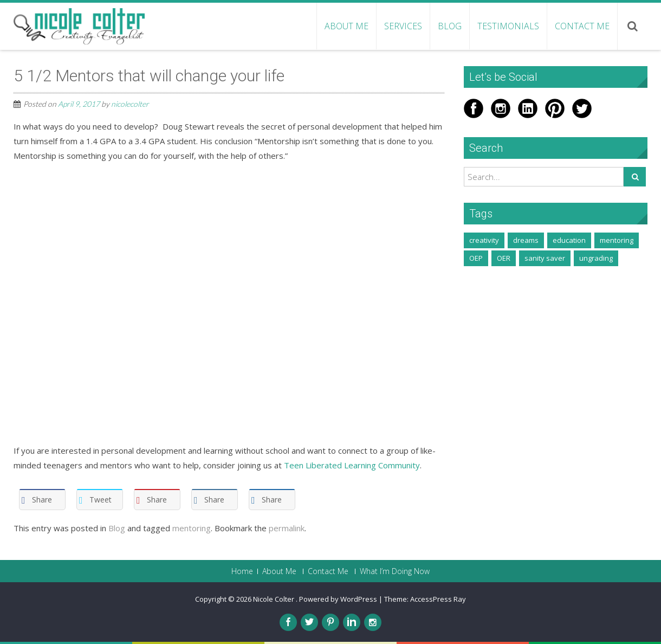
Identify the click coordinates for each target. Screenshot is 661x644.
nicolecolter (130, 104)
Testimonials (508, 26)
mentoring (192, 528)
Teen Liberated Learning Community (352, 465)
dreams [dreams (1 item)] (526, 240)
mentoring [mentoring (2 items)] (617, 240)
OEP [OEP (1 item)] (476, 258)
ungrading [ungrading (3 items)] (596, 258)
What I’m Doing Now (395, 571)
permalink (287, 528)
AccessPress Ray (438, 599)
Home (242, 571)
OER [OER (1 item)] (504, 258)
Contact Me (582, 26)
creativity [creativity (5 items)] (484, 240)
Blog (450, 26)
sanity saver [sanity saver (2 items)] (545, 258)
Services (403, 26)
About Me (346, 26)
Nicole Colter (274, 599)
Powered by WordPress (338, 599)
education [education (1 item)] (569, 240)
